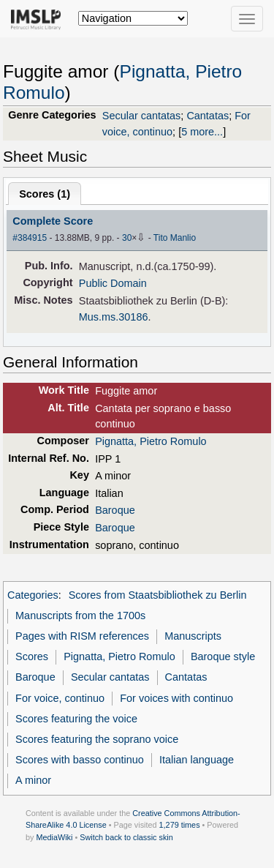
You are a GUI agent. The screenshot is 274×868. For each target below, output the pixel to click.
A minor (33, 780)
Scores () (45, 194)
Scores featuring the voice (76, 719)
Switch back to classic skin (126, 837)
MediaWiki (54, 837)
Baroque (115, 510)
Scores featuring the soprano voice (97, 739)
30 (127, 238)
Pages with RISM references (82, 636)
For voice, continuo (60, 698)
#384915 (30, 238)
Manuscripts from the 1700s (80, 616)
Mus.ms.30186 (114, 317)
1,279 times (180, 825)
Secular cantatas (142, 116)
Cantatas (208, 116)
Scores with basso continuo (80, 760)
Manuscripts (193, 636)
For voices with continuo (176, 698)
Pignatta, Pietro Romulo (151, 441)
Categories (33, 595)
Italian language (197, 760)
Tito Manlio (175, 238)
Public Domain (113, 283)
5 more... (202, 132)
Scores (32, 656)
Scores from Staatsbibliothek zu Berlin (158, 595)
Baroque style (223, 656)
